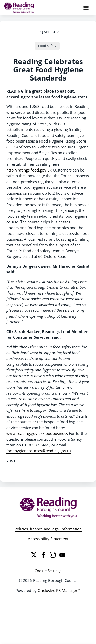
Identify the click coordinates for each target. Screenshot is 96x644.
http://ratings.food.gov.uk (29, 170)
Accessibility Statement (48, 539)
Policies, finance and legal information (48, 529)
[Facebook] (43, 555)
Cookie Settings (48, 571)
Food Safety (47, 46)
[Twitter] (34, 555)
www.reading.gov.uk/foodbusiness (37, 433)
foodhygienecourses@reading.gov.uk (39, 451)
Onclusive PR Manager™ (59, 590)
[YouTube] (62, 555)
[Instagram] (53, 555)
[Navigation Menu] (86, 8)
